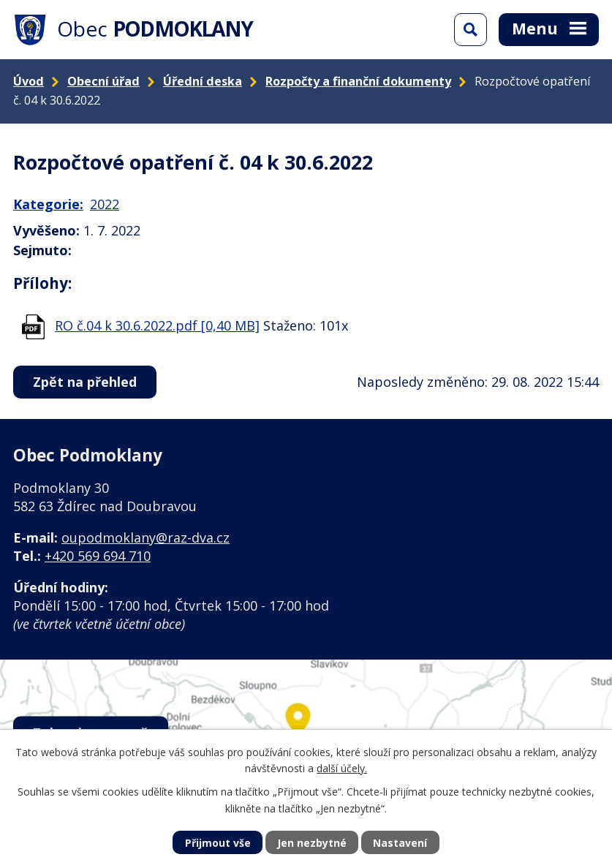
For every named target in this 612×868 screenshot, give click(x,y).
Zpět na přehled (85, 382)
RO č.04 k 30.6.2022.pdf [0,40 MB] (157, 325)
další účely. (342, 768)
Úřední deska (203, 81)
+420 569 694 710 (98, 556)
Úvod (29, 81)
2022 (105, 204)
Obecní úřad (103, 81)
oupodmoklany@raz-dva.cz (146, 537)
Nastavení (400, 843)
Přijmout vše (218, 843)
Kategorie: (48, 204)
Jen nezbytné (312, 843)
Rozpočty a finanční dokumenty (358, 81)
